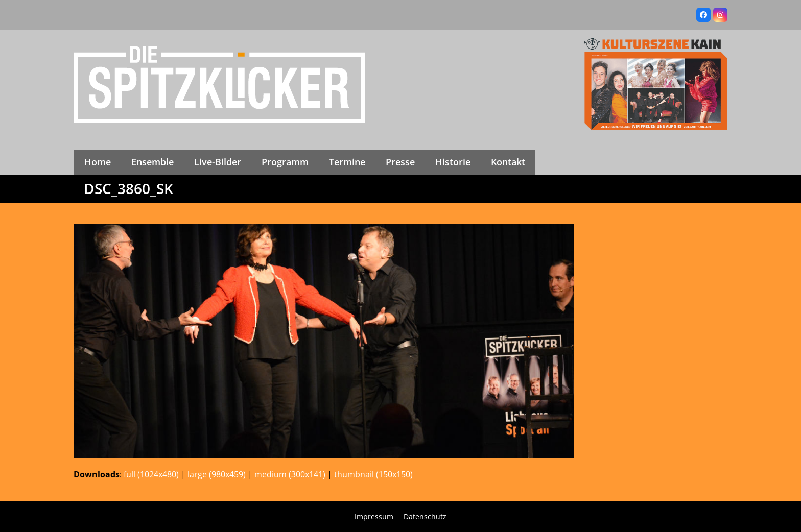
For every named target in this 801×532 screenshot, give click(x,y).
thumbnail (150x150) (373, 474)
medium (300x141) (290, 474)
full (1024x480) (151, 474)
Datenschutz (425, 516)
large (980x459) (217, 474)
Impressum (374, 516)
